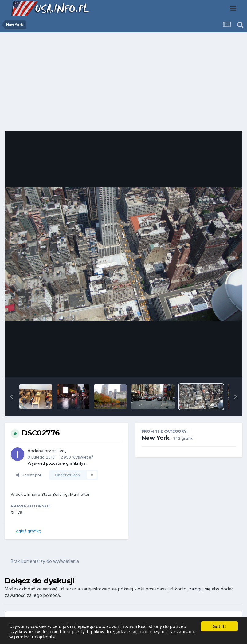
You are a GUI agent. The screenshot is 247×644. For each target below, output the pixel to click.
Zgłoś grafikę (28, 531)
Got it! (219, 626)
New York (156, 438)
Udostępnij (29, 475)
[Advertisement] (123, 84)
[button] (11, 397)
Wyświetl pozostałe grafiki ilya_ (58, 463)
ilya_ (62, 451)
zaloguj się (200, 589)
